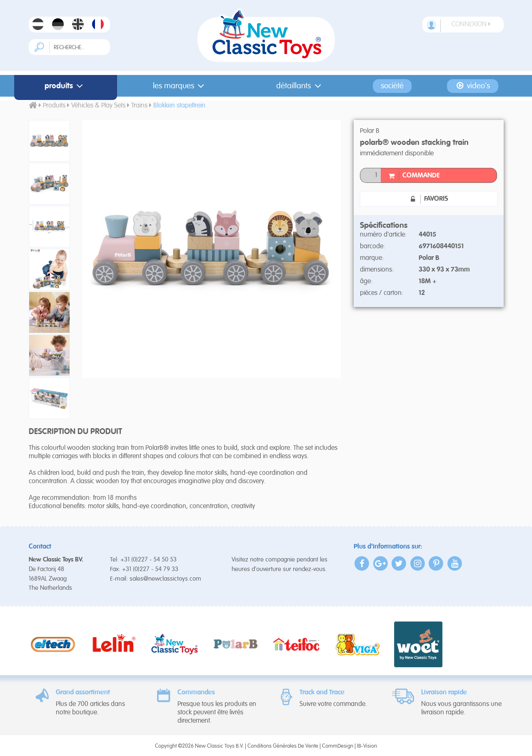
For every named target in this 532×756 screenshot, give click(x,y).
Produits (66, 86)
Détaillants (300, 86)
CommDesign (338, 746)
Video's (473, 86)
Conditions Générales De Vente (283, 746)
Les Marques (180, 86)
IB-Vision (367, 746)
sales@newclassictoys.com (165, 579)
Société (392, 86)
